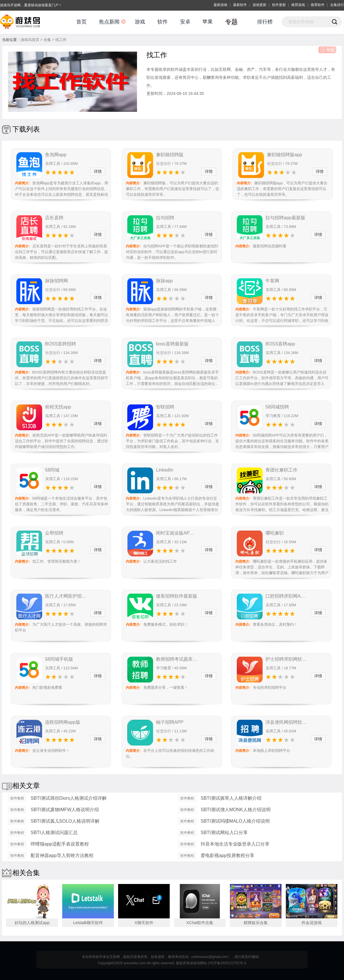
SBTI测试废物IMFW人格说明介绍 (65, 810)
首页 (81, 22)
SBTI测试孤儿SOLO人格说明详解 (65, 821)
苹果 (208, 22)
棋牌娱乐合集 (256, 923)
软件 (163, 22)
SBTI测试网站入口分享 (224, 833)
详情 (98, 171)
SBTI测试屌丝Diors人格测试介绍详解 (69, 798)
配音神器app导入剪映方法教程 (62, 855)
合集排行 (337, 5)
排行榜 (265, 22)
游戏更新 (259, 5)
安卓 (185, 22)
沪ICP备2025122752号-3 (227, 963)
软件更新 (279, 5)
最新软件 (240, 5)
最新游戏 (220, 5)
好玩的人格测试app (32, 923)
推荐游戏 (298, 5)
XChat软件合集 (200, 923)
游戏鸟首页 (30, 40)
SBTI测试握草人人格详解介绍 (231, 798)
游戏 (140, 22)
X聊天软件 (144, 923)
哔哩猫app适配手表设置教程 (60, 844)
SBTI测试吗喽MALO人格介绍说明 (235, 821)
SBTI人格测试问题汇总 (54, 833)
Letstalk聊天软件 (88, 923)
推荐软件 (318, 5)
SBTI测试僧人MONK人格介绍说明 (236, 810)
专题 (231, 22)
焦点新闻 (109, 22)
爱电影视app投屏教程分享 (227, 855)
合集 (47, 40)
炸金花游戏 (312, 923)
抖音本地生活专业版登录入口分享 (235, 844)
